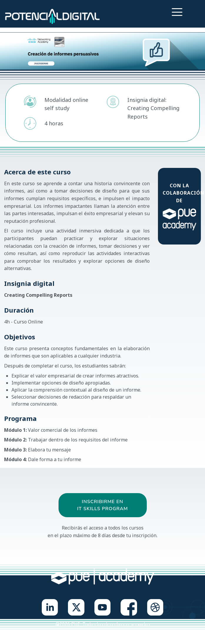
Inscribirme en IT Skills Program (102, 505)
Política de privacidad (78, 636)
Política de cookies (127, 636)
